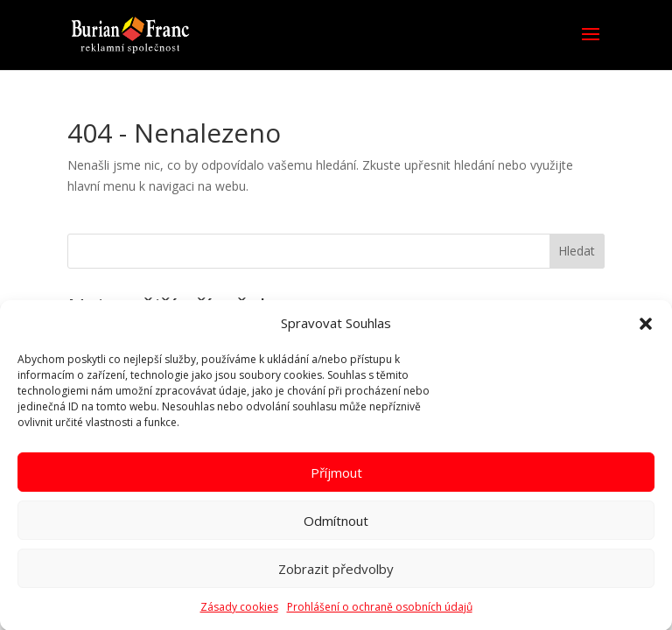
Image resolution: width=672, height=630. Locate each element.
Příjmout (336, 478)
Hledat (577, 251)
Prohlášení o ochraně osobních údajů (380, 612)
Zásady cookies (239, 612)
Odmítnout (336, 526)
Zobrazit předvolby (336, 574)
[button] (646, 330)
